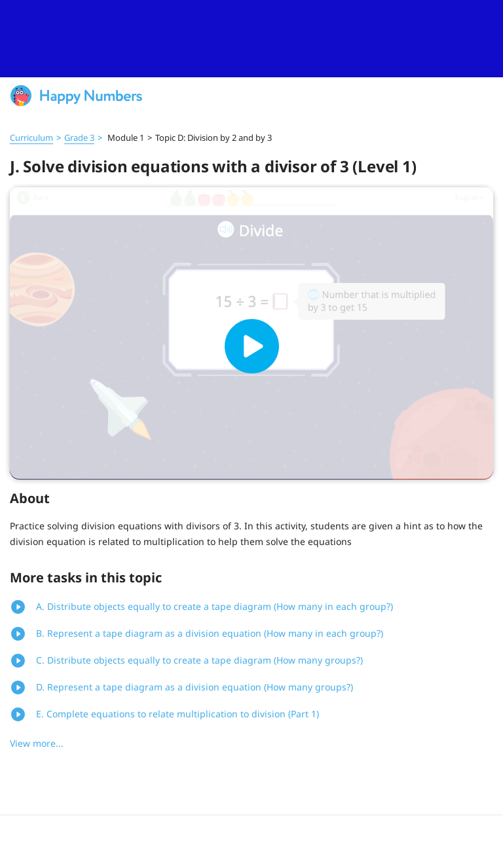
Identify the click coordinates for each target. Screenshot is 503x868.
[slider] (251, 39)
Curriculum (31, 138)
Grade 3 (79, 138)
